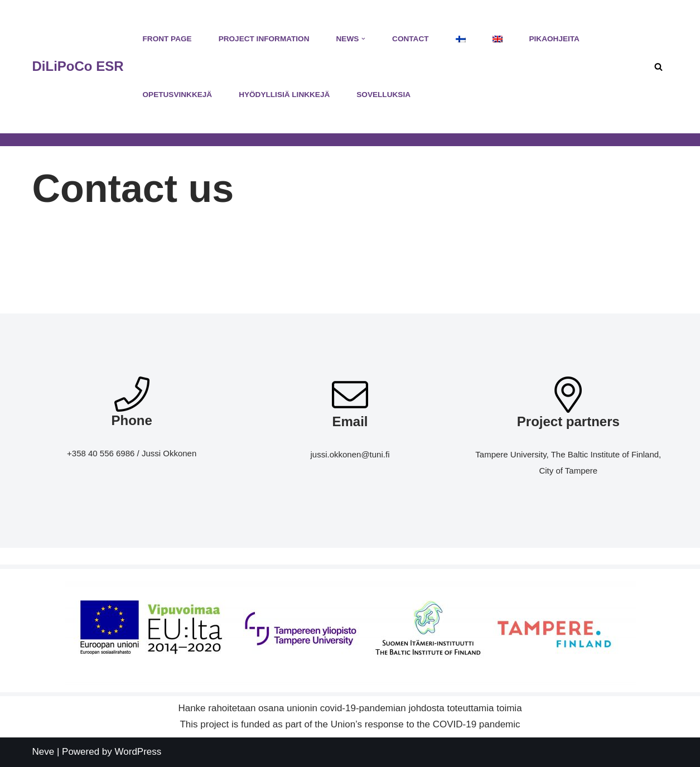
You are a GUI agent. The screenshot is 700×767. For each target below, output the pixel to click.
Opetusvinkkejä (178, 95)
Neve (44, 752)
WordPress (138, 752)
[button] (363, 39)
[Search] (658, 67)
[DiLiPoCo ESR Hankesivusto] (78, 67)
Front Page (167, 39)
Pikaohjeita (554, 39)
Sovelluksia (383, 95)
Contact (410, 39)
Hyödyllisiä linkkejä (284, 95)
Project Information (264, 39)
